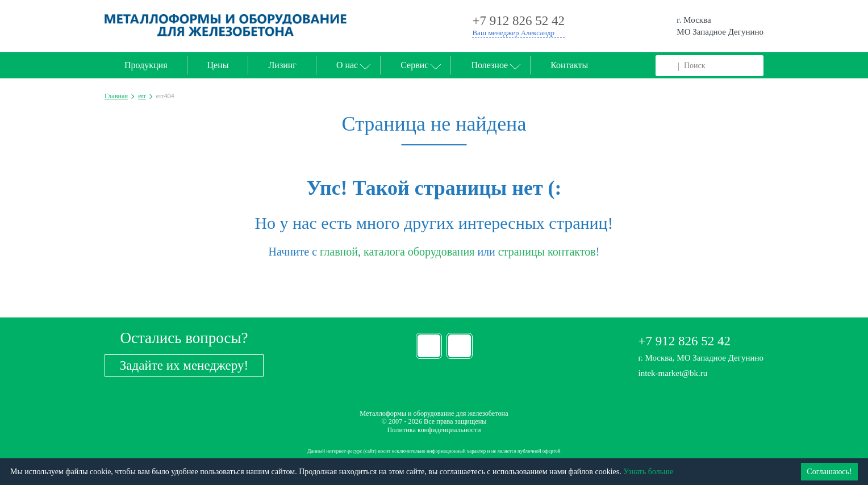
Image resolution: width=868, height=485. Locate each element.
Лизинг (282, 65)
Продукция (146, 65)
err (142, 96)
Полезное (489, 65)
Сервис (414, 65)
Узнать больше (648, 472)
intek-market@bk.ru (673, 373)
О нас (347, 65)
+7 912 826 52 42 (685, 341)
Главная (116, 96)
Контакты (569, 65)
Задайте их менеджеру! (184, 365)
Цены (218, 65)
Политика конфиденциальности (434, 430)
